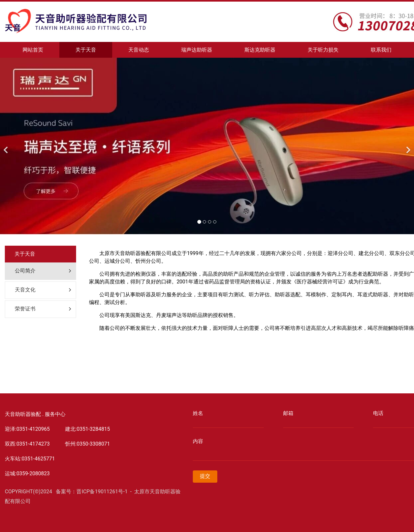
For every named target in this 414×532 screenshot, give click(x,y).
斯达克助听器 (260, 50)
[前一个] (6, 146)
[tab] (40, 271)
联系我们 (381, 50)
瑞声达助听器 (197, 50)
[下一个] (408, 146)
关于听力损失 (323, 50)
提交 (205, 476)
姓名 (198, 413)
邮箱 (288, 413)
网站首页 (33, 50)
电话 (378, 413)
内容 (198, 441)
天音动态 (139, 50)
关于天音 (86, 50)
